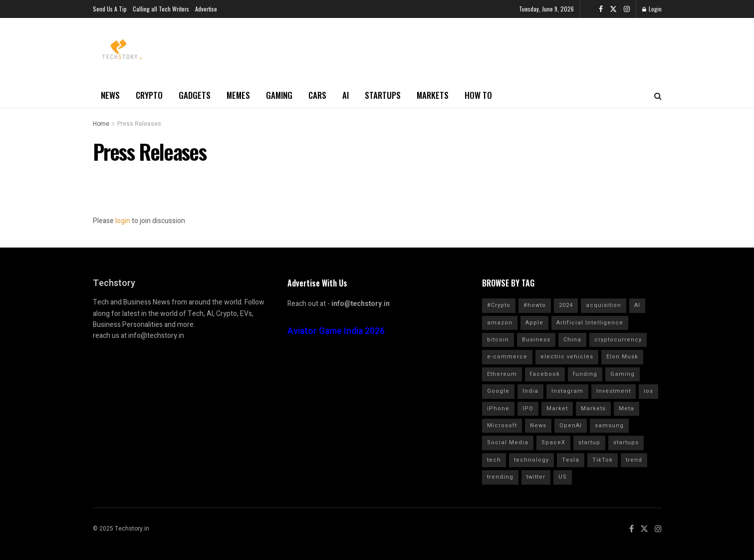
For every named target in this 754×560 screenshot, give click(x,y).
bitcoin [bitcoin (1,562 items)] (498, 340)
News (110, 95)
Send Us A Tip (110, 9)
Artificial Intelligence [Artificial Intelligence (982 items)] (590, 323)
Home (101, 124)
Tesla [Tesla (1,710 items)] (571, 460)
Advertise (206, 9)
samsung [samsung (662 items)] (609, 425)
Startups (383, 95)
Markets (433, 95)
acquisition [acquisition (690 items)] (604, 305)
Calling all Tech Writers (161, 9)
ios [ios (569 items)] (648, 391)
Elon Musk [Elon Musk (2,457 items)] (622, 357)
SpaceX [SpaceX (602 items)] (553, 442)
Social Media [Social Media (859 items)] (508, 442)
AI (346, 95)
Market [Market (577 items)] (557, 409)
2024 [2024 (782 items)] (566, 305)
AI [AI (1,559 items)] (637, 305)
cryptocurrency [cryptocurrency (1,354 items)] (618, 340)
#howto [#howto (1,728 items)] (535, 305)
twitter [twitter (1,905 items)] (536, 477)
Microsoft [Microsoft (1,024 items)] (502, 425)
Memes (238, 95)
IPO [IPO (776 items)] (528, 409)
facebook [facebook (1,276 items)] (545, 374)
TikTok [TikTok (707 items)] (603, 460)
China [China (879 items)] (572, 340)
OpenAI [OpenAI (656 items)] (571, 425)
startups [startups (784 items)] (626, 442)
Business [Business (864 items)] (536, 340)
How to (478, 95)
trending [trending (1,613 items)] (500, 477)
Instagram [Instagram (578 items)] (567, 391)
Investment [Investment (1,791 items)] (614, 391)
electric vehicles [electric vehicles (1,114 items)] (567, 357)
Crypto (149, 95)
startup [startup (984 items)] (589, 442)
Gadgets (195, 95)
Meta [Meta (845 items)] (627, 409)
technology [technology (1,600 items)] (531, 460)
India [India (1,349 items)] (530, 391)
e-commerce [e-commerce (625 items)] (507, 357)
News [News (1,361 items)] (538, 425)
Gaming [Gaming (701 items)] (623, 374)
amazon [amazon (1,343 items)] (500, 323)
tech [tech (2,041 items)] (494, 460)
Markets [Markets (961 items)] (593, 409)
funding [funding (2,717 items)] (585, 374)
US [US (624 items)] (563, 477)
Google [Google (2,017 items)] (498, 391)
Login (652, 9)
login (123, 221)
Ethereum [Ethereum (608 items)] (502, 374)
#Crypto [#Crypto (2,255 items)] (499, 305)
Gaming (279, 95)
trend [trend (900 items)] (634, 460)
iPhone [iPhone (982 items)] (498, 409)
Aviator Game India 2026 (336, 331)
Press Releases (139, 124)
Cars (317, 95)
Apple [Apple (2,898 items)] (534, 323)
